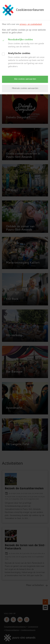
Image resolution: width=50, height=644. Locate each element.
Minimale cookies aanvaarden (25, 89)
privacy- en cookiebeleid (31, 25)
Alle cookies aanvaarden (25, 79)
